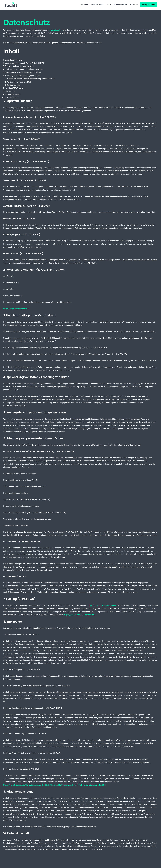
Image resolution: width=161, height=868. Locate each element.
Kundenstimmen (120, 5)
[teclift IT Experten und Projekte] (11, 5)
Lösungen (83, 5)
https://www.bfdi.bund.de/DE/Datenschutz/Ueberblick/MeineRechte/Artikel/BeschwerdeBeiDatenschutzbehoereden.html (55, 796)
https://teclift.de (56, 30)
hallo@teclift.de (149, 5)
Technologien (97, 5)
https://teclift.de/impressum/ (16, 313)
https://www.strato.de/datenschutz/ (79, 623)
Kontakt (134, 5)
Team (108, 5)
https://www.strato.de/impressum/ (103, 614)
